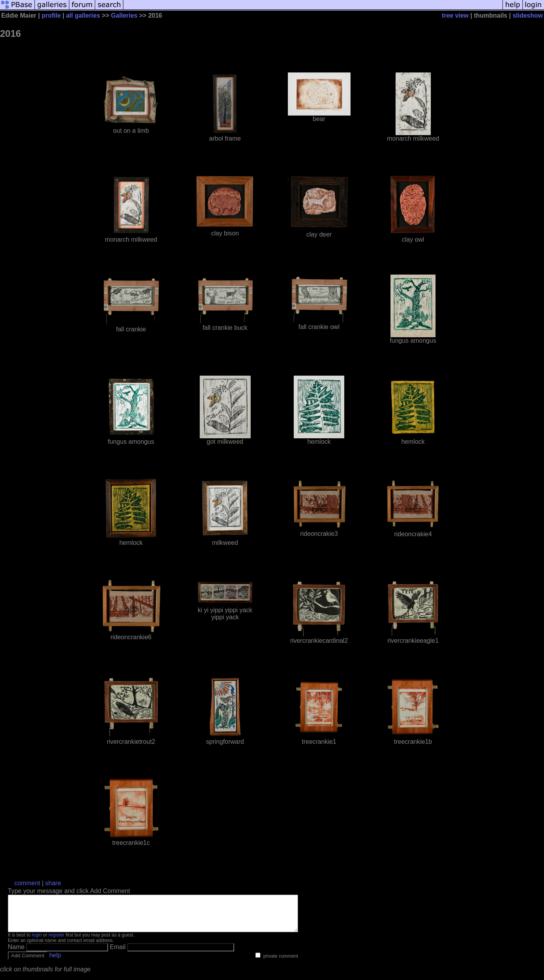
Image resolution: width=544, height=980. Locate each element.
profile (51, 15)
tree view (455, 15)
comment (27, 883)
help (55, 962)
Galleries (124, 15)
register (56, 942)
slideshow (528, 15)
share (53, 883)
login (37, 942)
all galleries (83, 15)
